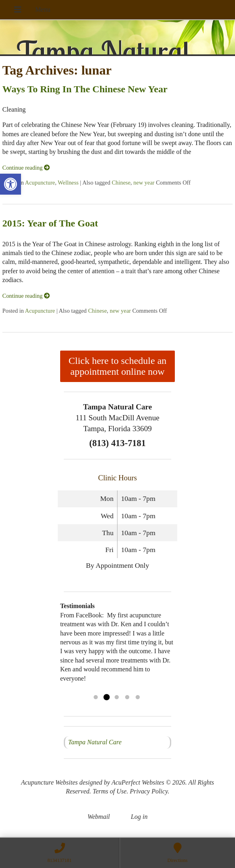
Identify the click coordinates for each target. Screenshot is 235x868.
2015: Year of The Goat (50, 223)
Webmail (99, 817)
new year (144, 183)
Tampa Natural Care (95, 742)
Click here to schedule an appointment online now (118, 366)
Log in (139, 817)
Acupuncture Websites (49, 782)
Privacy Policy (149, 791)
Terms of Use (110, 791)
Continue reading (26, 168)
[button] (10, 184)
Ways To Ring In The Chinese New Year (85, 89)
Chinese (121, 183)
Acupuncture (40, 183)
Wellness (68, 183)
